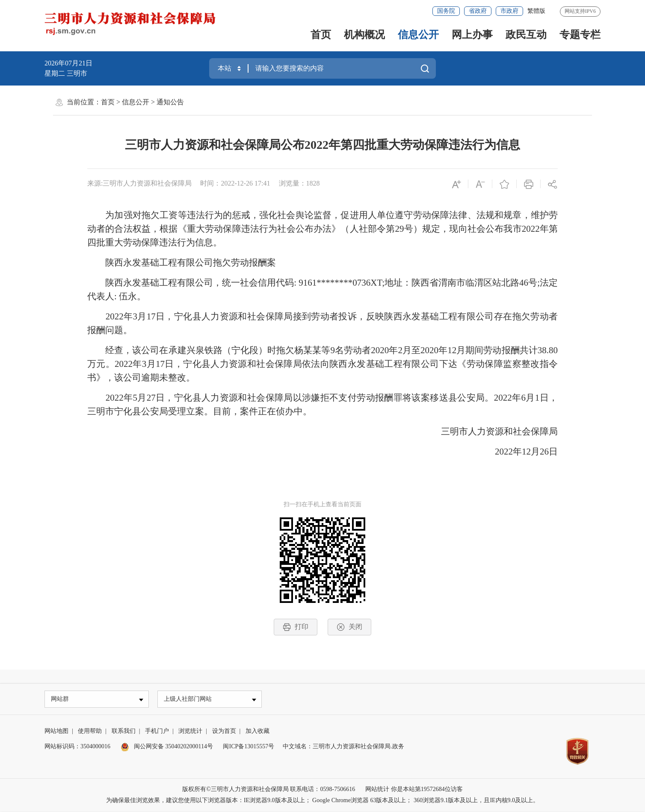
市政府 (509, 11)
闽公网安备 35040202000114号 (167, 747)
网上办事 (472, 35)
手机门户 (157, 732)
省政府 (478, 11)
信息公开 (418, 35)
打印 (296, 627)
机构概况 (364, 35)
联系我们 (124, 732)
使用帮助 (90, 732)
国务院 (446, 11)
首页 (321, 35)
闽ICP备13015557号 (249, 747)
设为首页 (224, 732)
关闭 (349, 627)
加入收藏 (257, 732)
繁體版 (536, 11)
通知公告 (170, 102)
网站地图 (56, 732)
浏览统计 (190, 732)
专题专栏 (580, 35)
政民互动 (526, 35)
